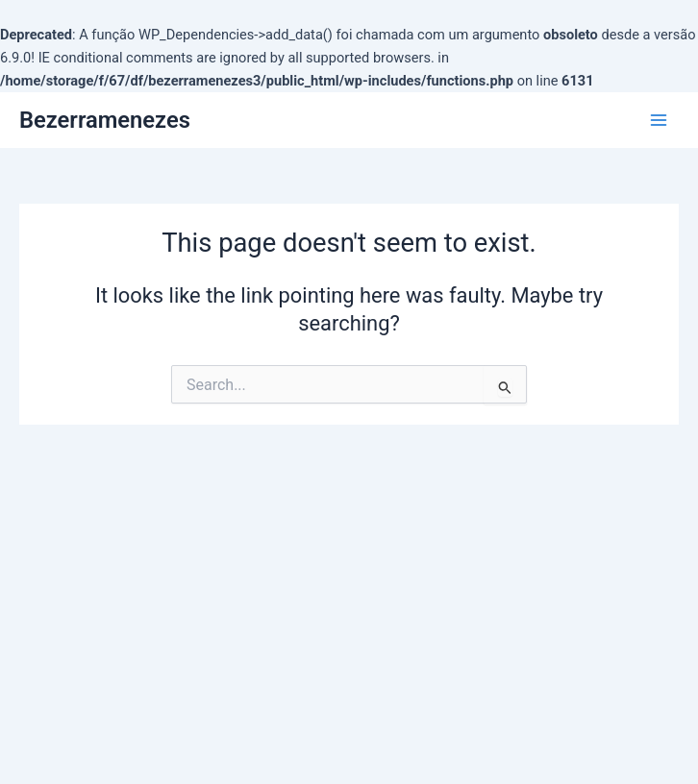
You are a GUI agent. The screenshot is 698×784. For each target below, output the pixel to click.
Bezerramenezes (105, 120)
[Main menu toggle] (659, 120)
